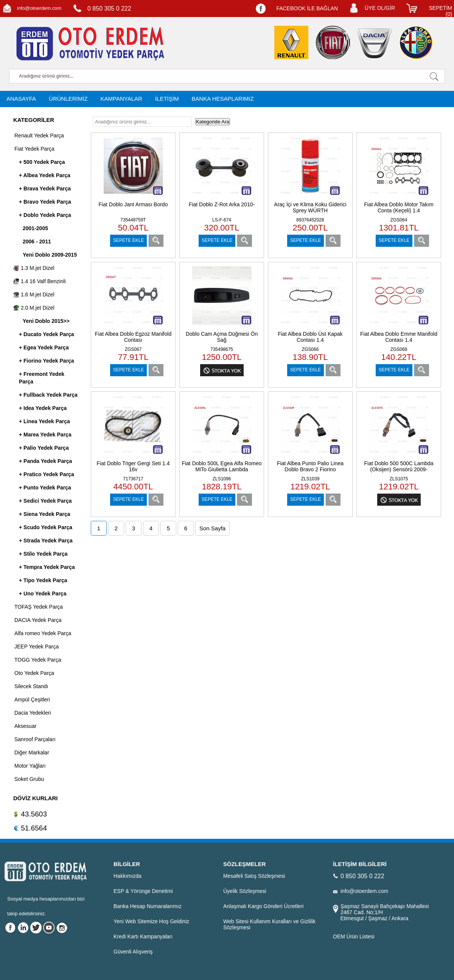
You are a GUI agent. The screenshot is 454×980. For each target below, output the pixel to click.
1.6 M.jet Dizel (34, 294)
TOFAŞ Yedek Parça (39, 607)
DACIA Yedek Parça (38, 620)
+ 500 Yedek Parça (42, 162)
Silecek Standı (31, 686)
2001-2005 (35, 228)
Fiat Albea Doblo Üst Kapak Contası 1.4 (310, 337)
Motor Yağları (30, 766)
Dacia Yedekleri (33, 713)
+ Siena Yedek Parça (45, 514)
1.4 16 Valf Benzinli (40, 281)
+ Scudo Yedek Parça (46, 527)
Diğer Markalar (32, 753)
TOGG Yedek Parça (38, 660)
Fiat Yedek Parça (34, 149)
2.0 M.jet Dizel (34, 308)
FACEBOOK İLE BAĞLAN (307, 8)
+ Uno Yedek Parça (43, 594)
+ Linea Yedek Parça (44, 421)
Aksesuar (25, 726)
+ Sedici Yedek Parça (45, 501)
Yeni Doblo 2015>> (46, 321)
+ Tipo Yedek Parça (43, 580)
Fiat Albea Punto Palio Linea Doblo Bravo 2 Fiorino (310, 466)
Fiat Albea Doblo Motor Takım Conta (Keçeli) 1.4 (399, 207)
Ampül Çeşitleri (32, 700)
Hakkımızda (127, 876)
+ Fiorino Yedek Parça (47, 361)
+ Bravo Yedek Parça (45, 202)
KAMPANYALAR (121, 99)
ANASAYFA (21, 99)
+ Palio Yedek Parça (44, 448)
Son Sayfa (212, 528)
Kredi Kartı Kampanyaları (143, 936)
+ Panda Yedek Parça (45, 461)
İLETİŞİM (167, 99)
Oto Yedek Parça (34, 673)
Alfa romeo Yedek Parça (43, 633)
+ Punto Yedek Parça (45, 488)
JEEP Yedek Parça (37, 647)
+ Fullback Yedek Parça (48, 395)
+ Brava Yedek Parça (45, 189)
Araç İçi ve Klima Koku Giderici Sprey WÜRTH (310, 207)
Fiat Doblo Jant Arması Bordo (133, 204)
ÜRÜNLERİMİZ (68, 99)
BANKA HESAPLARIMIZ (222, 99)
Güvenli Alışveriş (133, 952)
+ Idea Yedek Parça (43, 408)
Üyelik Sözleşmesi (245, 891)
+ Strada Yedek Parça (46, 541)
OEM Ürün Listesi (354, 936)
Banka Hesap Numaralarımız (148, 906)
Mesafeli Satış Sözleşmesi (254, 876)
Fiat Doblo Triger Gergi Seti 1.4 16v (133, 466)
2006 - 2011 (37, 241)
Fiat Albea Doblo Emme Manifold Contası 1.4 (399, 337)
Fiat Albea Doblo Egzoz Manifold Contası (133, 337)
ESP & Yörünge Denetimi (143, 891)
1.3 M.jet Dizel (34, 268)
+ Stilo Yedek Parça (43, 554)
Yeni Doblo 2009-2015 (50, 255)
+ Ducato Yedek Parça (47, 334)
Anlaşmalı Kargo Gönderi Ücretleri (263, 906)
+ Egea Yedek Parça (44, 347)
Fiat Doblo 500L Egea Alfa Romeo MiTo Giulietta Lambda (222, 466)
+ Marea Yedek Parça (45, 435)
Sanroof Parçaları (35, 739)
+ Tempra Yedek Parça (47, 567)
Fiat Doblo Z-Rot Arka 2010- (222, 204)
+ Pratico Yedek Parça (47, 474)
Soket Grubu (29, 779)
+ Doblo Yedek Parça (45, 215)
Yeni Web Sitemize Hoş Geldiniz (151, 921)
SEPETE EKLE (128, 240)
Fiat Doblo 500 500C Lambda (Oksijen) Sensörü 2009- (399, 466)
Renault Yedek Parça (39, 136)
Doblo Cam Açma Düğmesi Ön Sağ (222, 337)
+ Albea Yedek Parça (45, 175)
